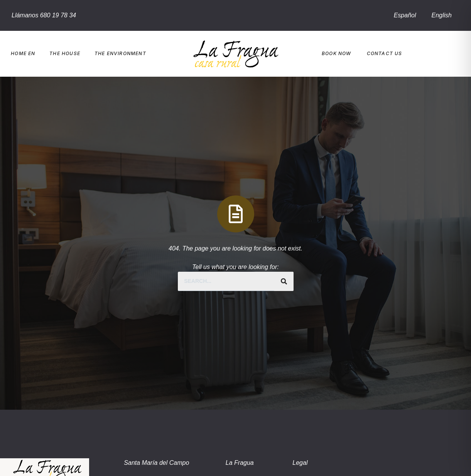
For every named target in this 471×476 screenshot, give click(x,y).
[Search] (284, 281)
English (442, 15)
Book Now (337, 53)
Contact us (385, 53)
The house (65, 53)
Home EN (23, 53)
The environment (120, 53)
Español (405, 15)
